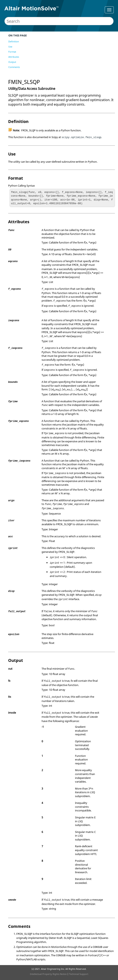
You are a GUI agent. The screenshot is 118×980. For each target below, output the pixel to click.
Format (12, 52)
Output (12, 62)
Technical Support (79, 974)
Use (10, 47)
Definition (14, 41)
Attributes (14, 57)
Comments (14, 67)
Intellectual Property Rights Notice (48, 974)
